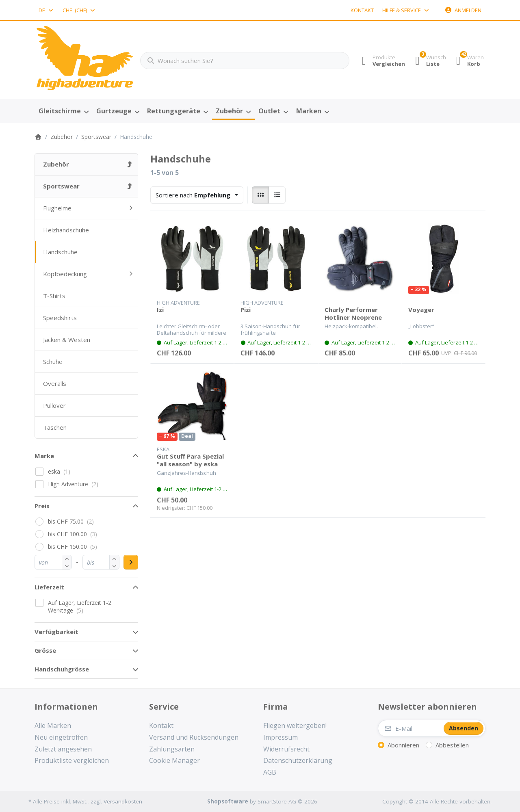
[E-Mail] (410, 728)
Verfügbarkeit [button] (56, 632)
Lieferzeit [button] (49, 587)
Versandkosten (123, 801)
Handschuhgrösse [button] (62, 669)
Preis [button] (42, 506)
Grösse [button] (45, 650)
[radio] (260, 195)
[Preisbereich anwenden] (131, 562)
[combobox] (46, 10)
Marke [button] (44, 456)
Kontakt (362, 10)
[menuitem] (63, 111)
